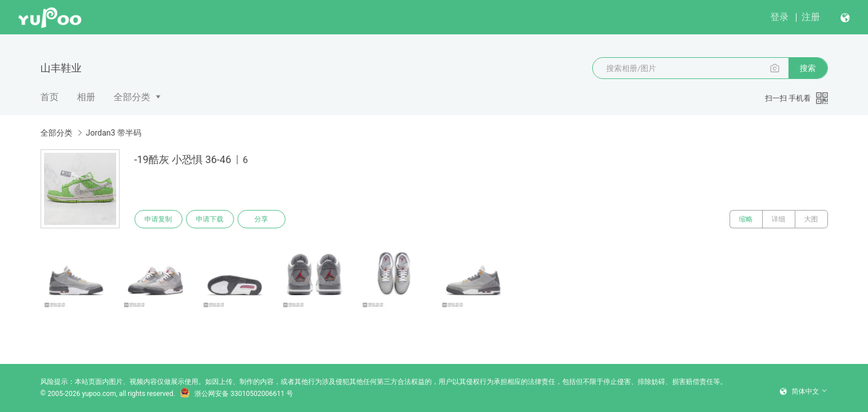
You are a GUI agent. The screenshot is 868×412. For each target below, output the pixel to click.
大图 (811, 219)
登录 (779, 17)
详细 (779, 219)
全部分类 (132, 97)
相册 (86, 97)
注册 (811, 17)
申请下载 (210, 219)
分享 (261, 219)
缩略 (746, 219)
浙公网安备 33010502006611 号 (236, 394)
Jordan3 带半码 (114, 133)
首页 (50, 97)
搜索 (808, 68)
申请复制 (158, 219)
